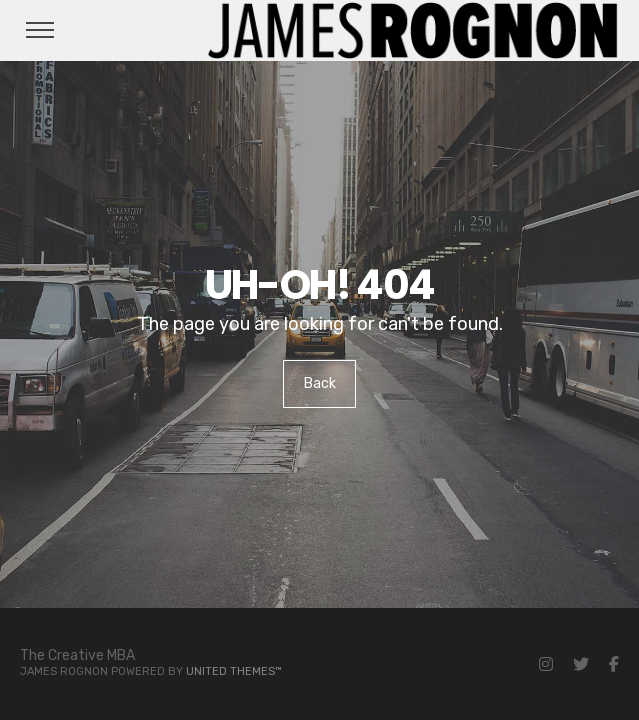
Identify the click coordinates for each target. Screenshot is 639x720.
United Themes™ (234, 671)
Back (320, 383)
